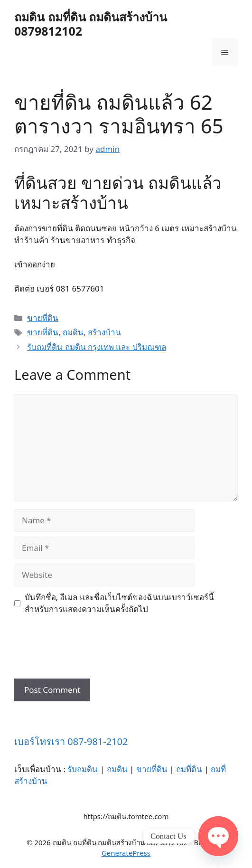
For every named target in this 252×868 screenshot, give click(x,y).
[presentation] (86, 651)
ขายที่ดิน (43, 318)
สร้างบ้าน (104, 332)
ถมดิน (73, 332)
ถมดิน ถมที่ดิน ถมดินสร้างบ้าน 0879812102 (91, 24)
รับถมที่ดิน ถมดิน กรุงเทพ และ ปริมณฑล (97, 347)
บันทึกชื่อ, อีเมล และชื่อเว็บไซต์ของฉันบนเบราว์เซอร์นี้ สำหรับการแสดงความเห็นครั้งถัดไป (119, 603)
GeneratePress (126, 853)
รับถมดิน (83, 769)
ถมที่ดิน (189, 769)
